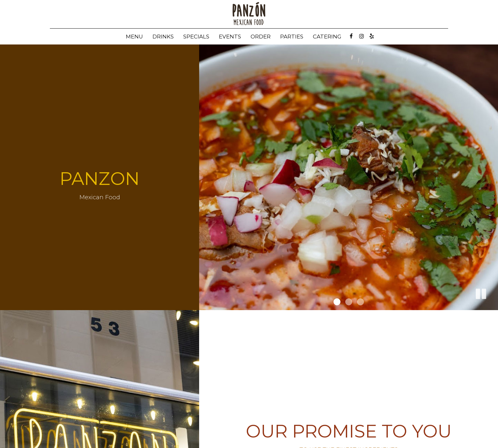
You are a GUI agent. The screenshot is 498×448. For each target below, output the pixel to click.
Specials (196, 37)
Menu (134, 37)
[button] (481, 293)
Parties (292, 37)
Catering (327, 37)
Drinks (163, 37)
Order (261, 37)
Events (230, 37)
